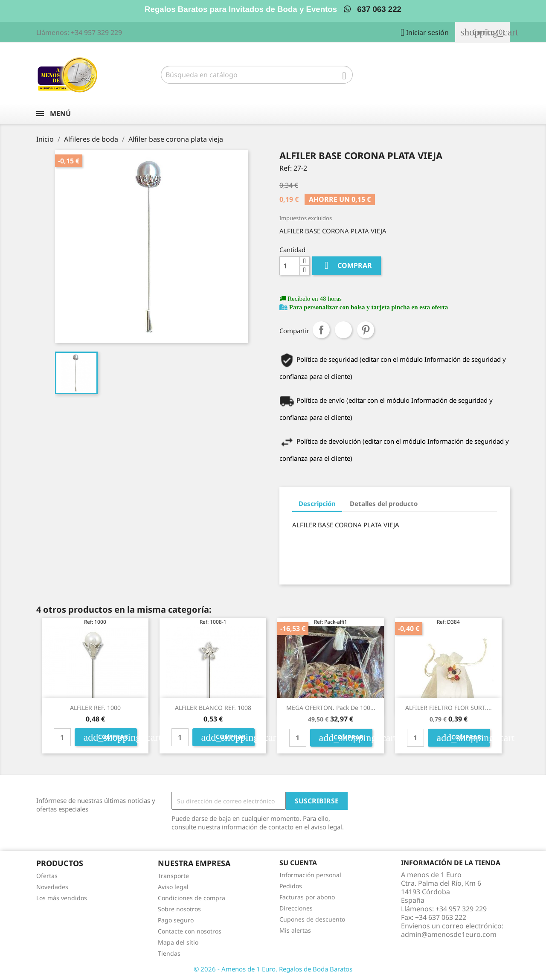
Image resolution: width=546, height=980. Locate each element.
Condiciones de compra (192, 898)
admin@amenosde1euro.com (449, 934)
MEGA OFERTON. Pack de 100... (331, 708)
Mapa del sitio (178, 942)
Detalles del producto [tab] (384, 503)
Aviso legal (173, 887)
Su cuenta (298, 863)
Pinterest (366, 330)
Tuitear (343, 330)
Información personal (310, 875)
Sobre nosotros (179, 909)
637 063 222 (373, 9)
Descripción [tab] (317, 503)
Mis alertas (295, 930)
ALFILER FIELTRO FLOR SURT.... (449, 708)
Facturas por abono (307, 897)
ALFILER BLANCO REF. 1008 (213, 708)
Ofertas (47, 876)
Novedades (52, 887)
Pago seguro (176, 920)
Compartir (321, 330)
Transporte (173, 876)
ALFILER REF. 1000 (95, 708)
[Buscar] (257, 75)
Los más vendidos (62, 898)
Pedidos (291, 886)
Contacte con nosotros (190, 931)
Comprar (347, 266)
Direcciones (296, 908)
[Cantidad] (290, 266)
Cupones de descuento (312, 919)
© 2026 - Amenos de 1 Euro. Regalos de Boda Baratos (273, 969)
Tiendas (169, 953)
